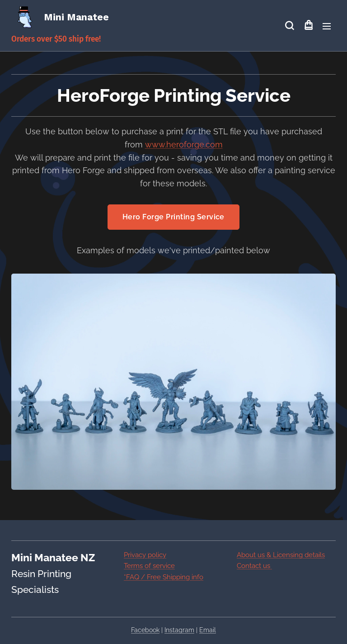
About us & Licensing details (281, 555)
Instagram (179, 630)
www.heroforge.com (184, 144)
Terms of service (149, 566)
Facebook (145, 630)
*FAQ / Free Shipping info (164, 577)
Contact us (254, 566)
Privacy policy (145, 555)
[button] (289, 26)
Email (208, 630)
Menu (327, 26)
